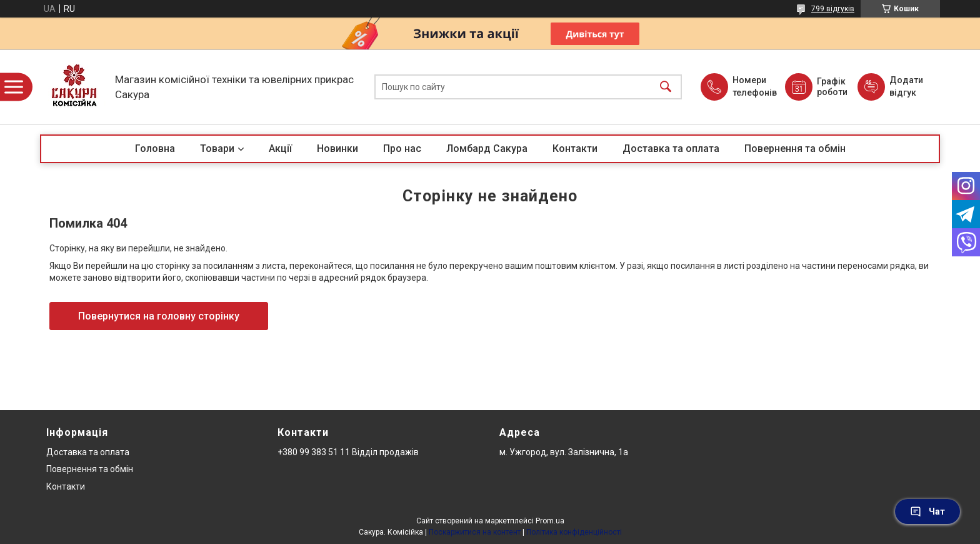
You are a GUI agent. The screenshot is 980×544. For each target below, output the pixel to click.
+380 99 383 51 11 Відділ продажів (348, 452)
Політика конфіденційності (574, 532)
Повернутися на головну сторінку (159, 316)
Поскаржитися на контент (475, 532)
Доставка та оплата (671, 149)
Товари (217, 149)
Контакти (575, 149)
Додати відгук (906, 86)
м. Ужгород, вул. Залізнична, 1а (564, 452)
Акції (280, 149)
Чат (927, 511)
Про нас (402, 149)
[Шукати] (666, 87)
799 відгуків (833, 9)
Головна (155, 149)
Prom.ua (550, 521)
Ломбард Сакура (487, 149)
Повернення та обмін (795, 149)
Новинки (337, 149)
